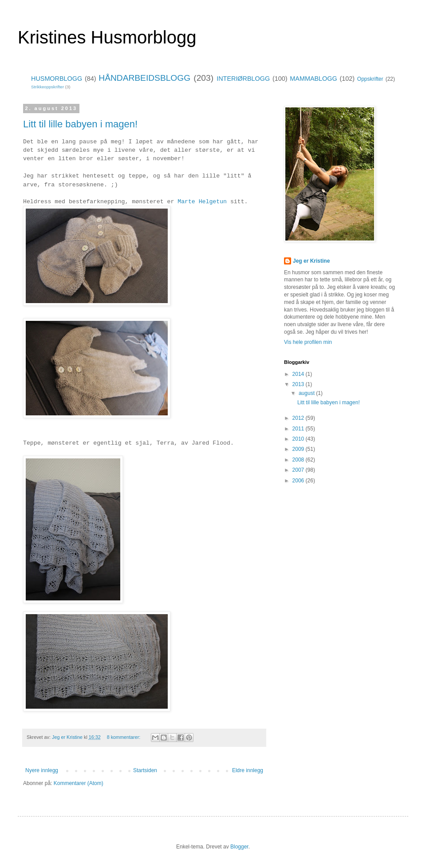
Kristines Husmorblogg (107, 37)
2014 (299, 374)
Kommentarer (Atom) (79, 783)
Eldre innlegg (248, 770)
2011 (299, 429)
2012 (299, 418)
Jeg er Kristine (311, 261)
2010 (299, 439)
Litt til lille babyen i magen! (80, 124)
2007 (299, 470)
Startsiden (145, 770)
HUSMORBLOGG (57, 79)
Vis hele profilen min (308, 342)
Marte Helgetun (202, 202)
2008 (299, 460)
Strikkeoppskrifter (47, 87)
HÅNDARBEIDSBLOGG (144, 78)
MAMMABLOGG (313, 79)
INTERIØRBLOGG (243, 79)
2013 (299, 384)
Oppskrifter (370, 79)
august (307, 393)
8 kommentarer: (124, 737)
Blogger (239, 847)
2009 (299, 449)
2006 (299, 481)
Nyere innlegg (42, 770)
